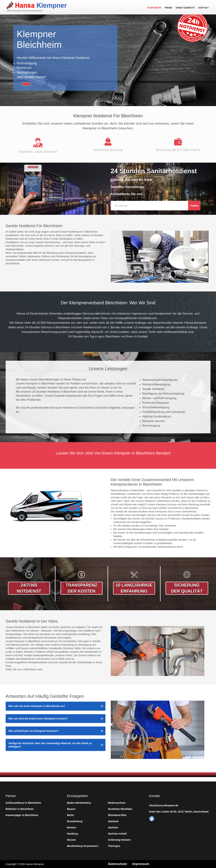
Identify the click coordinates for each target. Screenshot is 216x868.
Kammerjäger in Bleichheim (22, 815)
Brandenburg (75, 821)
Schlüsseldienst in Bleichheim (23, 803)
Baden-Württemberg (79, 803)
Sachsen (113, 827)
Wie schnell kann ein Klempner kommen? (34, 731)
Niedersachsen (117, 803)
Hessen (72, 840)
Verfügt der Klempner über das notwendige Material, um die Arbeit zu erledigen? (50, 745)
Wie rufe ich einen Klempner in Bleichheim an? (37, 706)
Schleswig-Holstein (119, 840)
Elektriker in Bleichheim (20, 809)
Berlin (71, 815)
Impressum (141, 864)
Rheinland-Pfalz (117, 815)
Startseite (154, 8)
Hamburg (73, 834)
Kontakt (203, 8)
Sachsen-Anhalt (117, 834)
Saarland (113, 821)
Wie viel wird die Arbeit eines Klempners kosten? (38, 719)
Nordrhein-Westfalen (120, 809)
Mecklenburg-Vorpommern (83, 846)
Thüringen (114, 846)
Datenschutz (118, 864)
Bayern (71, 809)
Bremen (72, 827)
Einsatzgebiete (185, 8)
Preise (168, 8)
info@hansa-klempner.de (164, 805)
